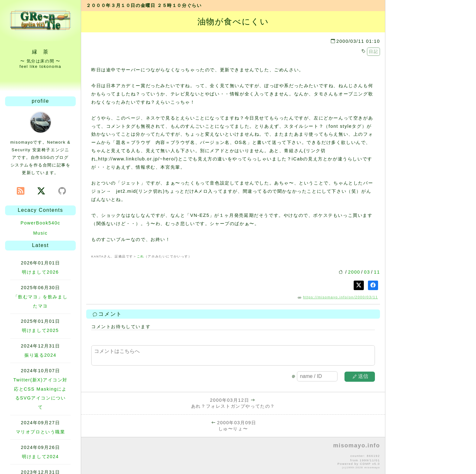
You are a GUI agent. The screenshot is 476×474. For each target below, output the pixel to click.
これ (141, 256)
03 (367, 272)
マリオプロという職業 (41, 432)
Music (41, 233)
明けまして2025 (40, 330)
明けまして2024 (40, 457)
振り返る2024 (40, 355)
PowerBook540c (41, 223)
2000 (354, 272)
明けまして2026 (40, 272)
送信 (361, 376)
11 (377, 272)
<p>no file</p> (233, 456)
